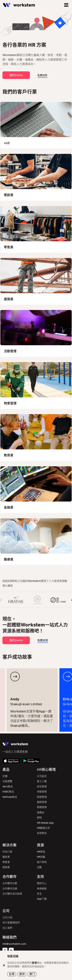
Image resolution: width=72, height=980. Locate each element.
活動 (39, 867)
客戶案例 (42, 862)
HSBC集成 (8, 792)
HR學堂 (41, 852)
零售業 (6, 862)
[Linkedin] (11, 950)
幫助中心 (42, 883)
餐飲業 (6, 857)
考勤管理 (42, 792)
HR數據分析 (43, 828)
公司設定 (42, 776)
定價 (5, 776)
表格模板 (42, 889)
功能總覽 (7, 781)
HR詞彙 (41, 857)
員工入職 (42, 781)
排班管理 (42, 787)
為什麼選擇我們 (11, 923)
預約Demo (16, 75)
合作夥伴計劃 (10, 883)
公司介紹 (7, 918)
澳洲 (22, 974)
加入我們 (7, 928)
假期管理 (42, 797)
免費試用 (42, 75)
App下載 (42, 899)
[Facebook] (5, 950)
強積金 (41, 812)
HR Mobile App (45, 823)
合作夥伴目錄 (10, 889)
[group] (36, 700)
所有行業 (7, 852)
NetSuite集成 (10, 797)
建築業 (6, 867)
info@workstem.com (14, 944)
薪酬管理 (42, 807)
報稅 (39, 818)
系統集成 (42, 833)
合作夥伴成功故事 (12, 894)
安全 (39, 894)
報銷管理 (42, 802)
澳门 (32, 974)
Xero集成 (8, 787)
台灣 (12, 974)
